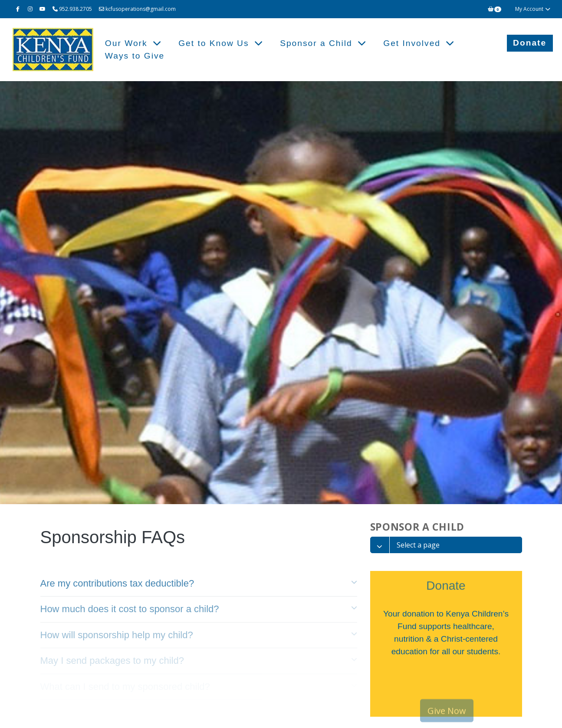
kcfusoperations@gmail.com (137, 9)
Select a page (418, 545)
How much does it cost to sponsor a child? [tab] (130, 609)
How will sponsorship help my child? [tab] (117, 635)
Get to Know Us (215, 43)
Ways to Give (135, 56)
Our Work (128, 43)
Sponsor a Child (318, 43)
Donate (530, 43)
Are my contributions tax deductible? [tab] (117, 583)
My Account (533, 9)
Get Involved (413, 43)
